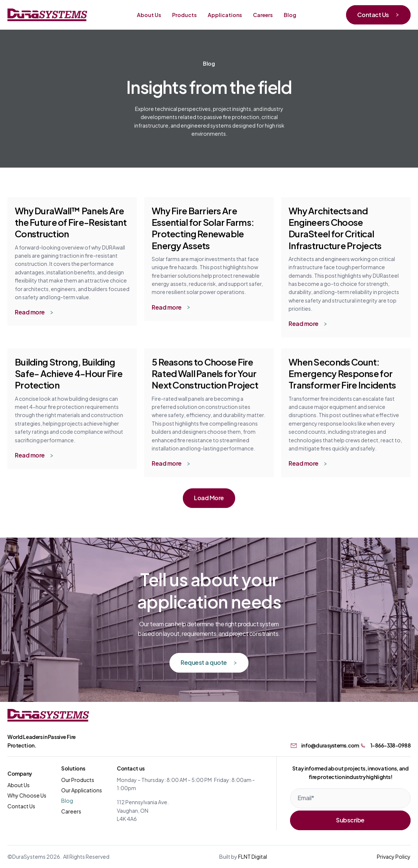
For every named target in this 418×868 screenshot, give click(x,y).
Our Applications (82, 790)
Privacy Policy (394, 856)
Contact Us (21, 806)
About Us (19, 785)
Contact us (131, 768)
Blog (67, 800)
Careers (71, 811)
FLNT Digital (253, 856)
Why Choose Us (27, 795)
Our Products (78, 780)
